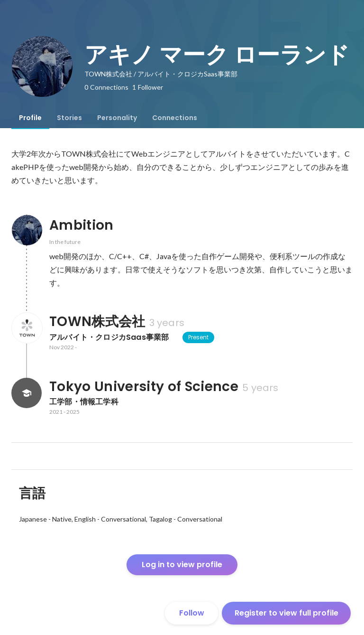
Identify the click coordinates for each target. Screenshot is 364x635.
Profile (30, 118)
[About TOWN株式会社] (27, 328)
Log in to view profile (182, 565)
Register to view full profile (287, 613)
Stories (69, 118)
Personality (117, 118)
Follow (192, 613)
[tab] (30, 118)
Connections (175, 118)
